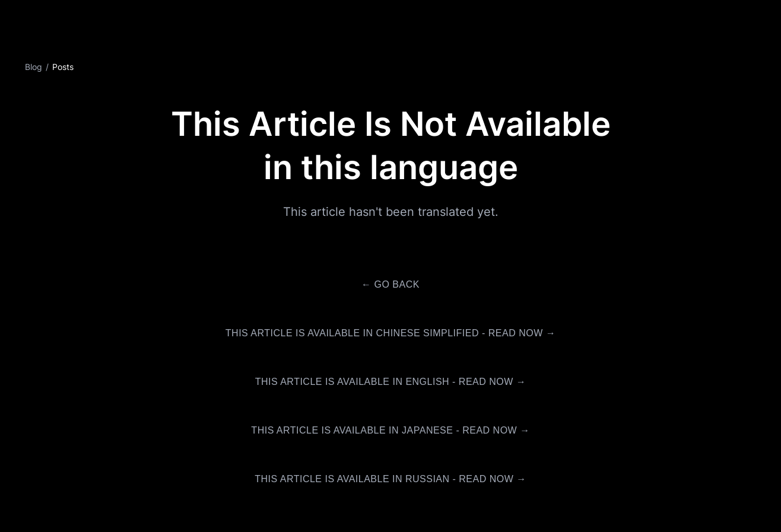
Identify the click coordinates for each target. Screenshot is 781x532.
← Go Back (390, 284)
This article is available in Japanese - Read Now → (390, 430)
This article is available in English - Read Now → (391, 382)
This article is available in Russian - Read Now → (390, 479)
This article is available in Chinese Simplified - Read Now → (390, 333)
